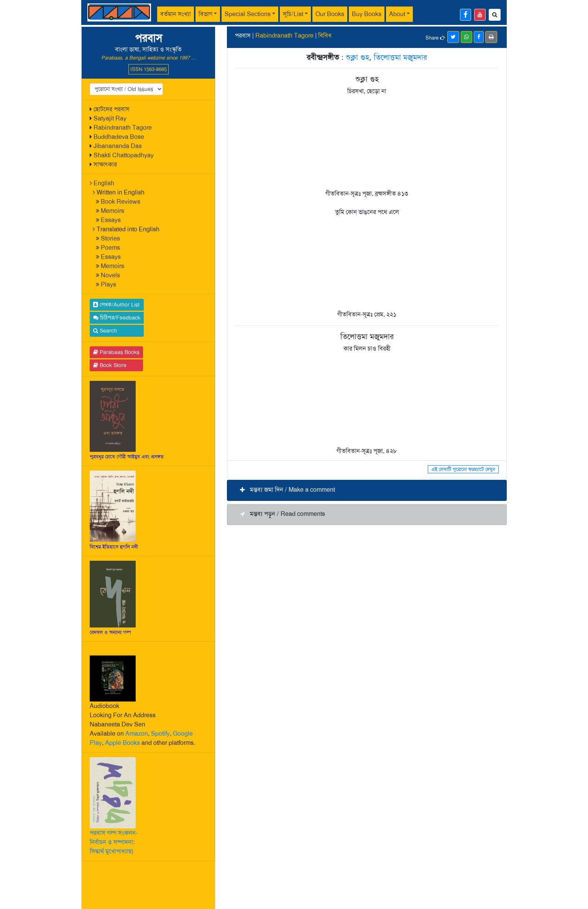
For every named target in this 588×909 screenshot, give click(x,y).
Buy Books (367, 14)
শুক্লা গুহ (357, 57)
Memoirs (113, 211)
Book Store (110, 365)
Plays (108, 284)
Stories (110, 238)
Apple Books (122, 743)
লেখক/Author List (116, 305)
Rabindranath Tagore (123, 128)
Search (105, 331)
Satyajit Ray (110, 118)
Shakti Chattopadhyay (124, 155)
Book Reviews (121, 202)
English (104, 183)
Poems (110, 248)
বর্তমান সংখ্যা (176, 14)
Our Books (330, 14)
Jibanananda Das (118, 146)
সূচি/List (293, 14)
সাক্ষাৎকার (105, 164)
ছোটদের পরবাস (112, 109)
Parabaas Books (116, 352)
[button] (367, 490)
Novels (110, 275)
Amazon (137, 734)
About (397, 14)
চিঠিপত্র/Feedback (117, 318)
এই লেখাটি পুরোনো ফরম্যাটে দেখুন (463, 469)
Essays (111, 220)
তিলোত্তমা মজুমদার (400, 57)
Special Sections (248, 14)
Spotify (160, 734)
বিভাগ (205, 14)
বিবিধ (325, 35)
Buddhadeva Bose (119, 137)
